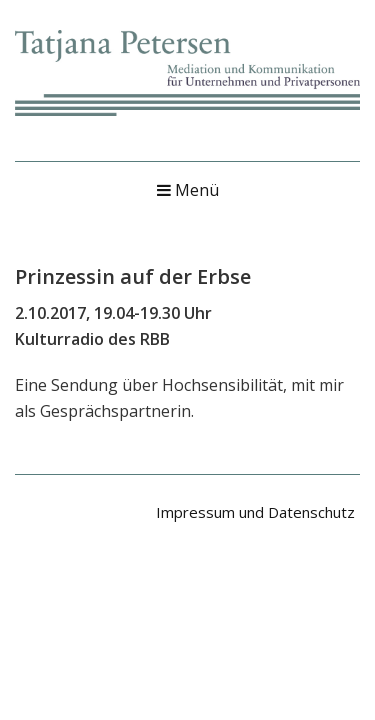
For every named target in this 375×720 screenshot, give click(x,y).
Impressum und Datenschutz (255, 512)
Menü (188, 190)
